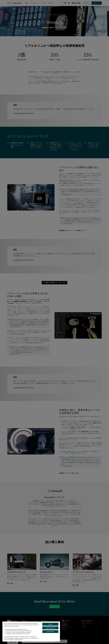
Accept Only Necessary (50, 628)
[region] (31, 632)
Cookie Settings (50, 632)
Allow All (50, 624)
